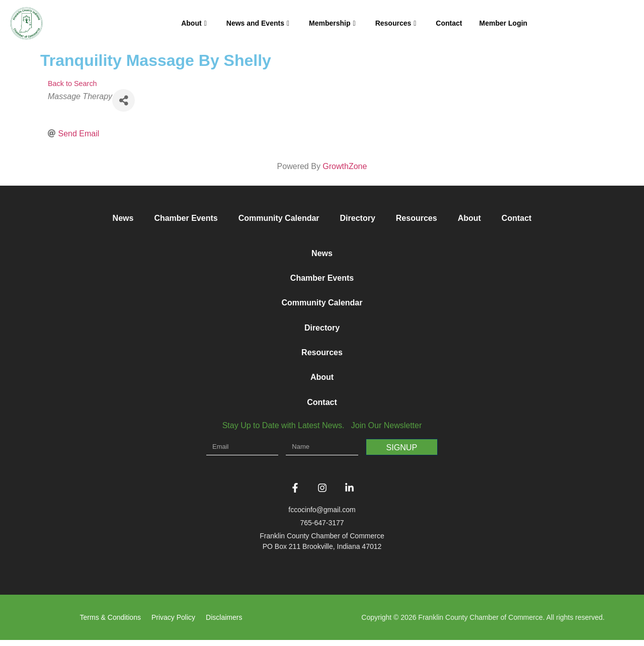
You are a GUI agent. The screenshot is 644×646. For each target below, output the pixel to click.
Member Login (503, 23)
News (123, 218)
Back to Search (72, 84)
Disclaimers (224, 623)
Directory (358, 218)
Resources (396, 23)
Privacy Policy (173, 623)
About (194, 23)
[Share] (124, 100)
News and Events (258, 23)
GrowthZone (345, 166)
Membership (332, 23)
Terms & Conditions (110, 623)
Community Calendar (279, 218)
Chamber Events (186, 218)
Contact (449, 23)
